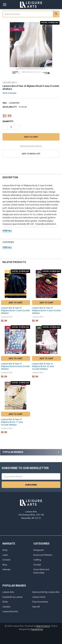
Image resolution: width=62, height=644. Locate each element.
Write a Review (9, 93)
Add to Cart (16, 303)
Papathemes (37, 629)
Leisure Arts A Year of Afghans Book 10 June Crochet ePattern (43, 366)
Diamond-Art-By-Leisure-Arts (46, 592)
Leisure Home (39, 597)
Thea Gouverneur (40, 602)
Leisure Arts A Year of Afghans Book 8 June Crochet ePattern (15, 366)
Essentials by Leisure (12, 597)
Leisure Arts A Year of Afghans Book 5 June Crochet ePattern (15, 311)
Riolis (5, 602)
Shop (5, 550)
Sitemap (6, 569)
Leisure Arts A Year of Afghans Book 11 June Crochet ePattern (12, 422)
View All (36, 607)
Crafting (37, 560)
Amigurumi (39, 550)
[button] (31, 154)
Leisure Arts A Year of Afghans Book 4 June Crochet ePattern (46, 311)
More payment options (31, 146)
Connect (6, 560)
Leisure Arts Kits (10, 611)
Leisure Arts (8, 592)
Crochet (37, 565)
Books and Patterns (43, 555)
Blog (5, 565)
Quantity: (8, 121)
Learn (5, 555)
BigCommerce (43, 626)
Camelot (6, 607)
